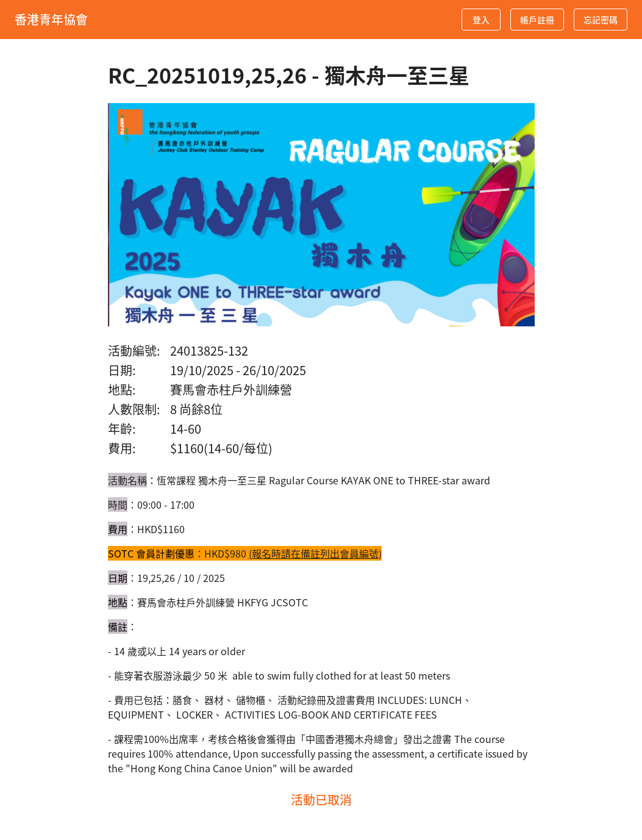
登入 (481, 20)
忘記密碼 (601, 20)
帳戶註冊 (537, 20)
